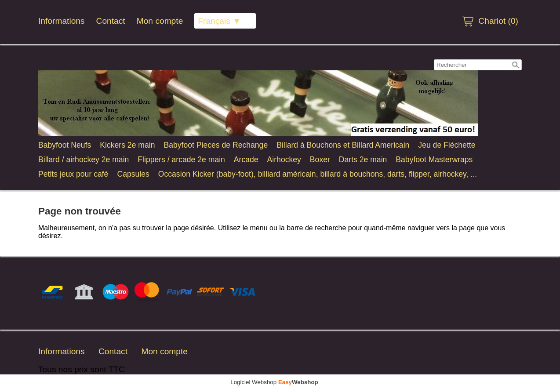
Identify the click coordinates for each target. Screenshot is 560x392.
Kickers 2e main (127, 145)
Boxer (320, 160)
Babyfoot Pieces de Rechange (216, 145)
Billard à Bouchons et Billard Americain (343, 145)
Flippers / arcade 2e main (181, 160)
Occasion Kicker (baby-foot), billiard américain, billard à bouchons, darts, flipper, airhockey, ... (318, 174)
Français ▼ (219, 21)
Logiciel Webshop (274, 382)
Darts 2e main (363, 160)
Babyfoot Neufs (65, 145)
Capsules (133, 174)
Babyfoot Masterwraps (434, 160)
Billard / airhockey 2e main (84, 160)
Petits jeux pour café (73, 174)
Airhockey (284, 160)
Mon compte (160, 21)
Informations (62, 21)
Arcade (246, 160)
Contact (111, 21)
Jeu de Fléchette (447, 145)
